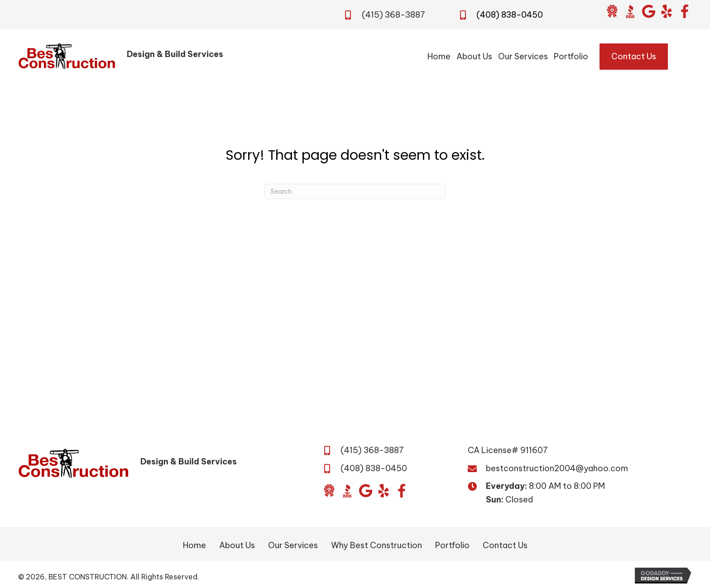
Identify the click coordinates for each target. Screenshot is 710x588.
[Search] (355, 191)
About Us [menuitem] (237, 545)
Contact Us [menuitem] (505, 545)
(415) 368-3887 (393, 15)
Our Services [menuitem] (293, 545)
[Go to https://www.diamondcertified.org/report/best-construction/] (612, 11)
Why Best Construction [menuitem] (377, 545)
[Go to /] (158, 57)
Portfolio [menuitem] (452, 545)
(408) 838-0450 (510, 15)
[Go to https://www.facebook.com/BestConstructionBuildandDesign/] (685, 11)
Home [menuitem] (194, 545)
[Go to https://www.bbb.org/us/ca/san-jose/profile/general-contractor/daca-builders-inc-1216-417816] (630, 11)
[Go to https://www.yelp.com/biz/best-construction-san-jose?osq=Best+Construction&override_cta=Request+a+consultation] (667, 11)
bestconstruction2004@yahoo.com (557, 468)
